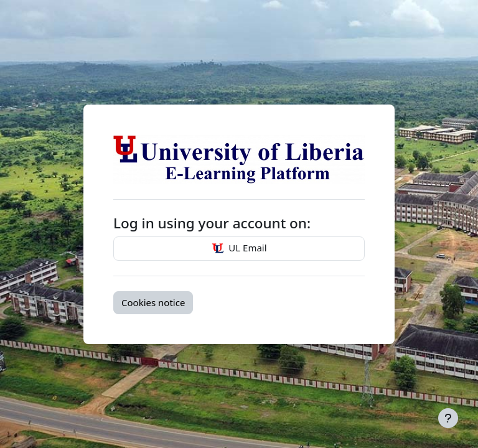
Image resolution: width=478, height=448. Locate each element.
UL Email (239, 249)
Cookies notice (153, 302)
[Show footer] (448, 418)
